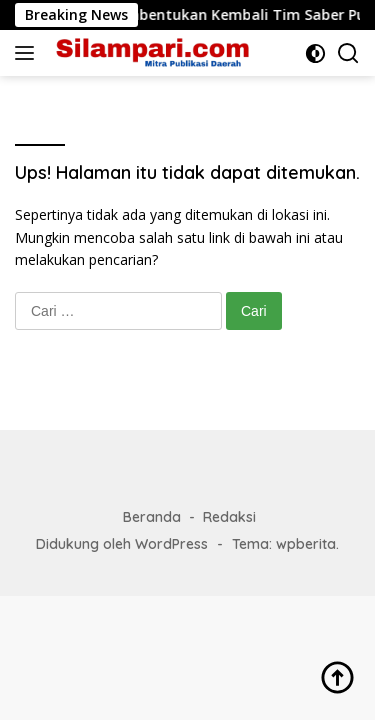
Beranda (152, 517)
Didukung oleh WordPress (122, 544)
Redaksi (229, 517)
